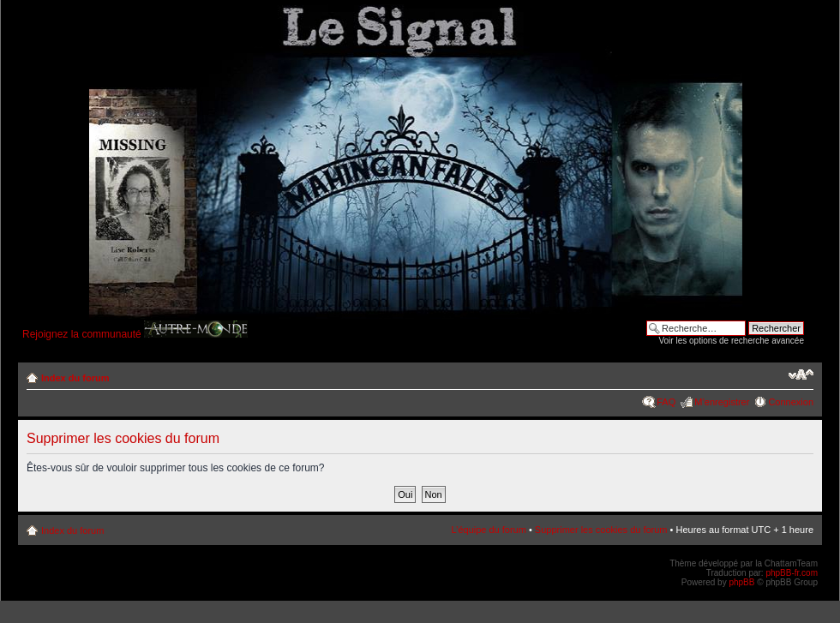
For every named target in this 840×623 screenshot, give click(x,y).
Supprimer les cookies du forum (601, 530)
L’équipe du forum (488, 530)
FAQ (666, 402)
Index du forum (75, 378)
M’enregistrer (722, 402)
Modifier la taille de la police (801, 374)
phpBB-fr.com (792, 573)
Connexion (791, 402)
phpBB (741, 582)
